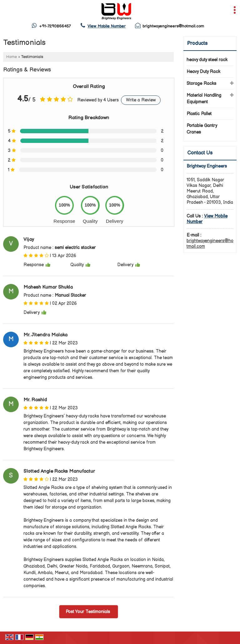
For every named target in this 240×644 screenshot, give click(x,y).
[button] (107, 26)
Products (197, 44)
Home (12, 57)
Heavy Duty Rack (203, 72)
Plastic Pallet (199, 114)
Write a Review (141, 100)
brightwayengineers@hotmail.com (173, 26)
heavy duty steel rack (207, 60)
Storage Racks (201, 83)
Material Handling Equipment (204, 99)
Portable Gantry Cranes (202, 129)
